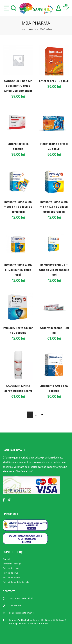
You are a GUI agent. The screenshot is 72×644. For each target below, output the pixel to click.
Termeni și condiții (12, 564)
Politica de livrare (11, 568)
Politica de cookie (11, 578)
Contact (6, 559)
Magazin (32, 29)
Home (23, 29)
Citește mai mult (24, 471)
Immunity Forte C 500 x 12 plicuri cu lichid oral (18, 270)
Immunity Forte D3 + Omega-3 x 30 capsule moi (54, 270)
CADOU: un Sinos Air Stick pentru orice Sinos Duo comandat (18, 86)
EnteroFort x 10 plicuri (54, 81)
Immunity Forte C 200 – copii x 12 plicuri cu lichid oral (18, 207)
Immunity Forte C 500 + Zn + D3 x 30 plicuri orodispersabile (54, 207)
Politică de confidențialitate (16, 582)
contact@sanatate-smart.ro (22, 613)
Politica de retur (10, 573)
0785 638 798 (15, 606)
